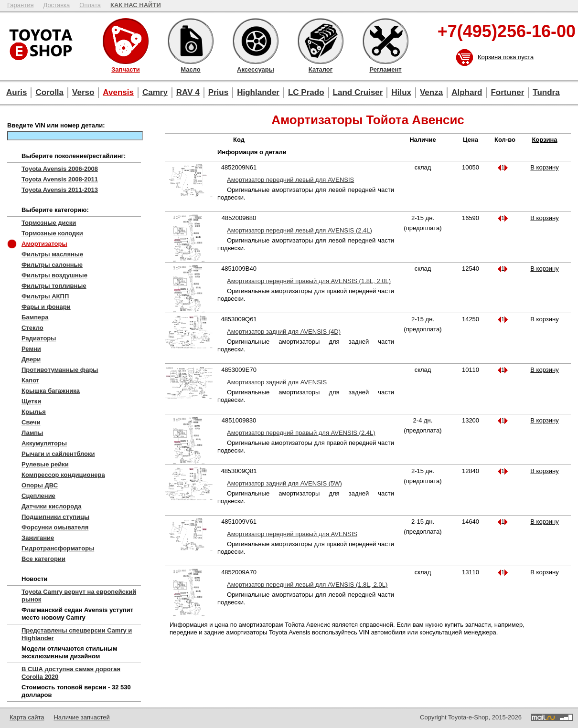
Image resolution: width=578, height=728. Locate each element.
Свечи (31, 422)
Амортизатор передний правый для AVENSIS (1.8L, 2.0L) (309, 281)
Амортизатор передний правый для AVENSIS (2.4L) (301, 433)
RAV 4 (188, 92)
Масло (191, 41)
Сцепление (38, 496)
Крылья (34, 412)
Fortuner (507, 92)
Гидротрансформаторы (58, 548)
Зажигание (38, 538)
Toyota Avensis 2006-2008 (60, 169)
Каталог (321, 41)
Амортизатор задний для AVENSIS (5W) (284, 483)
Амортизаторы (44, 244)
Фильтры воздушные (54, 275)
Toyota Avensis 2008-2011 (60, 179)
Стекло (32, 328)
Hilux (401, 92)
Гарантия (20, 5)
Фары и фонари (46, 307)
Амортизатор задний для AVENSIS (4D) (284, 332)
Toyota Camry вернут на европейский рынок (79, 596)
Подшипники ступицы (55, 517)
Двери (31, 359)
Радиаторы (39, 338)
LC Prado (306, 92)
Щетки (31, 401)
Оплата (90, 5)
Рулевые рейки (45, 464)
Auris (16, 92)
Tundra (546, 92)
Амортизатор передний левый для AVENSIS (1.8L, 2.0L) (307, 585)
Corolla (49, 92)
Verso (83, 92)
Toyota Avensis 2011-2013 (60, 190)
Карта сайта (27, 717)
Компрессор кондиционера (63, 475)
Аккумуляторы (44, 443)
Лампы (32, 433)
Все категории (43, 559)
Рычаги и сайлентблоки (58, 454)
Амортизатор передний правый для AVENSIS (292, 534)
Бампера (35, 317)
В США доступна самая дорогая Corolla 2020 (71, 673)
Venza (431, 92)
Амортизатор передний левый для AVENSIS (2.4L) (300, 230)
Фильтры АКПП (45, 296)
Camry (155, 92)
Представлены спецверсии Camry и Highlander (77, 634)
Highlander (258, 92)
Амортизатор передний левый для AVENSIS (290, 180)
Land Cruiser (358, 92)
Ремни (31, 349)
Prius (219, 92)
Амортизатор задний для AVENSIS (277, 382)
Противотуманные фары (60, 370)
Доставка (56, 5)
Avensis (118, 92)
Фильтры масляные (52, 254)
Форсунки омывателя (55, 527)
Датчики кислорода (51, 506)
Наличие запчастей (81, 717)
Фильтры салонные (52, 265)
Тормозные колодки (52, 233)
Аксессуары (256, 41)
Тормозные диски (49, 223)
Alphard (467, 92)
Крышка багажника (51, 391)
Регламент (385, 41)
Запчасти (126, 41)
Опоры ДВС (40, 485)
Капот (30, 380)
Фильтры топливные (54, 286)
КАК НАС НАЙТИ (136, 5)
